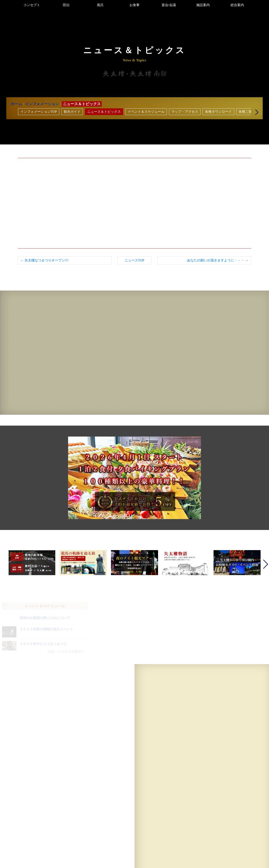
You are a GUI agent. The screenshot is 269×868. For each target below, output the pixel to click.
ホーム (16, 104)
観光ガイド (72, 112)
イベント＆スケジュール (146, 112)
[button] (256, 112)
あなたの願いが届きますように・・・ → (218, 260)
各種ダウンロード (218, 112)
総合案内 (237, 5)
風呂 (100, 5)
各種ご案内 (247, 112)
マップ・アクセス (185, 112)
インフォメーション (42, 104)
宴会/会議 (169, 5)
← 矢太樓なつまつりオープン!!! (44, 260)
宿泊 (66, 5)
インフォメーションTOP (39, 112)
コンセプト (32, 5)
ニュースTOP (134, 260)
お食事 (134, 5)
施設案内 (203, 5)
